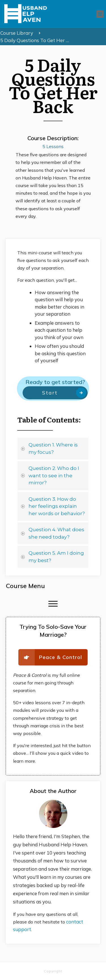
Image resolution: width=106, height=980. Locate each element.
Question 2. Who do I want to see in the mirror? (54, 475)
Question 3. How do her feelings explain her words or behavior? (57, 506)
